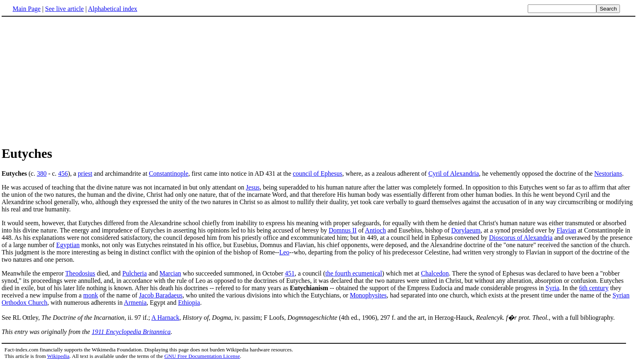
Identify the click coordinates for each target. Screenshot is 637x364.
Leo (284, 252)
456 (63, 173)
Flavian (566, 230)
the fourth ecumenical (354, 273)
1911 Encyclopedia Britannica (131, 332)
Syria (552, 288)
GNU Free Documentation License (202, 356)
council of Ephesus (318, 173)
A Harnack (166, 318)
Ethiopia (189, 303)
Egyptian (68, 245)
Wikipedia (58, 356)
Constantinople (169, 173)
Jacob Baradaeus (161, 295)
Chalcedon (435, 273)
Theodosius (80, 273)
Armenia (135, 303)
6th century (594, 288)
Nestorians (608, 173)
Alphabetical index (112, 9)
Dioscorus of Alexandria (521, 238)
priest (85, 173)
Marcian (170, 273)
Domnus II (343, 230)
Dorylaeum (466, 230)
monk (91, 295)
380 (42, 173)
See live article (64, 9)
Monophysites (368, 295)
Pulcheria (134, 273)
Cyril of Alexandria (453, 173)
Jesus (253, 187)
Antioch (375, 230)
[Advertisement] (70, 81)
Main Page (27, 9)
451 (290, 273)
